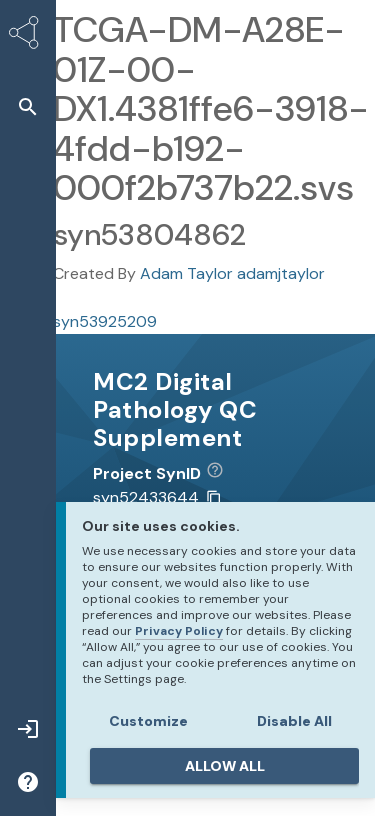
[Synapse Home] (28, 36)
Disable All (294, 721)
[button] (28, 106)
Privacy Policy (179, 631)
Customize (148, 721)
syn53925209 (105, 321)
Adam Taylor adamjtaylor (232, 273)
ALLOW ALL (225, 766)
